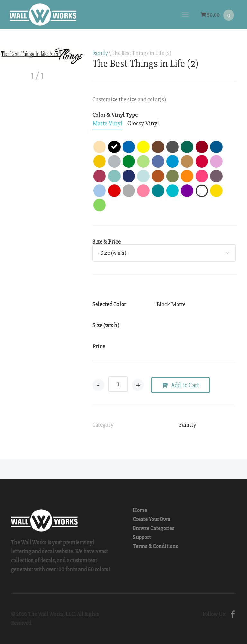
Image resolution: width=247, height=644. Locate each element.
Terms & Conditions (155, 546)
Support (142, 537)
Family (100, 53)
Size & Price (106, 242)
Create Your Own (152, 519)
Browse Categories (154, 528)
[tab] (107, 124)
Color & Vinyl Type (115, 115)
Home (140, 510)
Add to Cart (181, 385)
